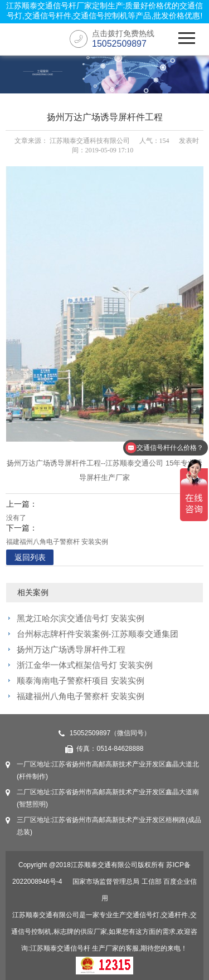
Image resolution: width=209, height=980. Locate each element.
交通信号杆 (74, 948)
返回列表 (30, 557)
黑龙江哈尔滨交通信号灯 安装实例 (81, 618)
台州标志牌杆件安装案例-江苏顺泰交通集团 (98, 634)
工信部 (152, 882)
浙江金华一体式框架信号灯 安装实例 (85, 665)
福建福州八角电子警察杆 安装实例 (57, 542)
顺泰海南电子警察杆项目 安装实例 (81, 680)
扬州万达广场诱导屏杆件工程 (71, 649)
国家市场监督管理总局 (106, 882)
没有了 (16, 518)
